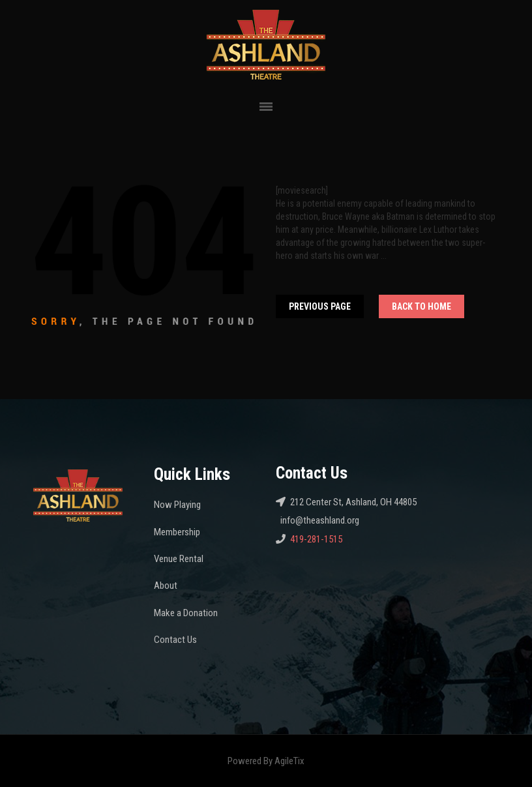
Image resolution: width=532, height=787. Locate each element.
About (166, 586)
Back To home (421, 306)
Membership (177, 532)
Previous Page (320, 306)
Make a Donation (186, 613)
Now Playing (177, 505)
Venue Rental (179, 559)
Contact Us (175, 640)
